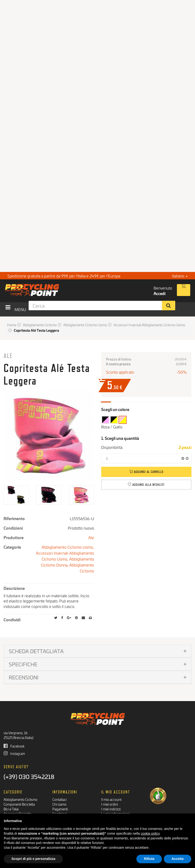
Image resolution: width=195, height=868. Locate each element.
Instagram (14, 753)
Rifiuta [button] (149, 859)
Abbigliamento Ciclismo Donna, (67, 562)
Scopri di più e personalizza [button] (33, 859)
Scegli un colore (115, 409)
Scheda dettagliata (36, 651)
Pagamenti (60, 809)
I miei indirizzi (111, 809)
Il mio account (111, 799)
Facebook (14, 746)
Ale (8, 356)
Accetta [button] (177, 859)
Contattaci (60, 799)
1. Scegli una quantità (120, 438)
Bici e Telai (11, 809)
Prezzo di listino (119, 359)
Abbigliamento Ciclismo (82, 568)
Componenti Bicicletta (19, 804)
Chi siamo (59, 804)
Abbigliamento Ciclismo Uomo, (68, 547)
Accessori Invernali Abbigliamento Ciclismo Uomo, (65, 556)
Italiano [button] (180, 276)
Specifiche (23, 664)
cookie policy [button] (150, 833)
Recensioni (24, 677)
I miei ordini (110, 804)
